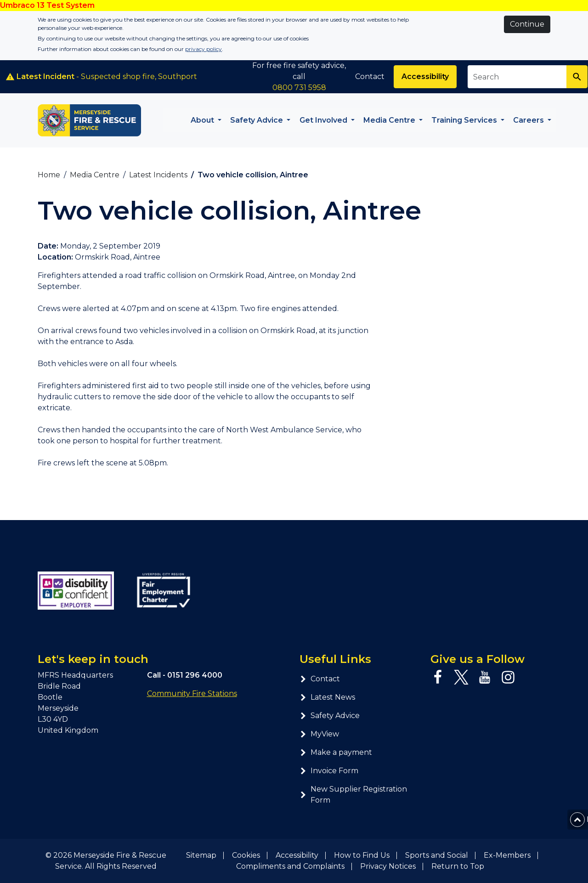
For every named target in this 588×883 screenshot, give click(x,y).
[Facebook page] (438, 677)
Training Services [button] (465, 120)
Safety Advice (330, 716)
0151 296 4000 (195, 675)
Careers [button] (529, 120)
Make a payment (336, 752)
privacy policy (204, 49)
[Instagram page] (508, 677)
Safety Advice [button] (257, 120)
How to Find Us (362, 855)
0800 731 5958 (299, 88)
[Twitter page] (461, 677)
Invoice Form (329, 771)
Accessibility (297, 855)
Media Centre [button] (390, 120)
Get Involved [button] (324, 120)
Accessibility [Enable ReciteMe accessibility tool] (425, 76)
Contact (370, 76)
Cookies (246, 855)
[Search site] (517, 77)
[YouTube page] (485, 677)
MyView (319, 734)
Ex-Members (507, 855)
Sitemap (201, 855)
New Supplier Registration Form (353, 795)
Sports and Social (437, 855)
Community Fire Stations (192, 693)
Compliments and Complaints (290, 866)
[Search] (577, 77)
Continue (527, 24)
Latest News (327, 697)
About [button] (203, 120)
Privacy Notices (388, 866)
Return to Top (458, 866)
